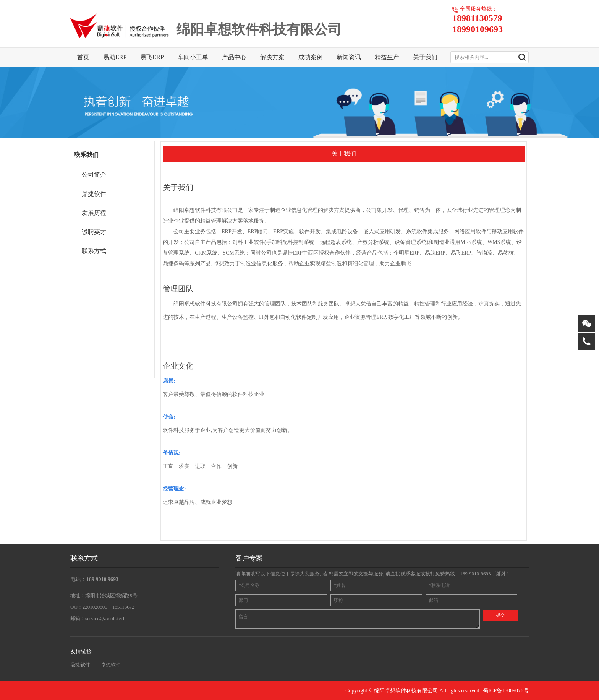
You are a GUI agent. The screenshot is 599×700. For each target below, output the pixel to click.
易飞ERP (152, 57)
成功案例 (311, 57)
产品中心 (234, 57)
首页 (83, 57)
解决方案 (272, 57)
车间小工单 (193, 57)
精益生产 (387, 57)
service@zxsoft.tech (105, 618)
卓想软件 (111, 665)
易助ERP (115, 57)
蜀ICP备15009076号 (506, 691)
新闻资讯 (349, 57)
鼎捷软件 (80, 665)
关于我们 (425, 57)
